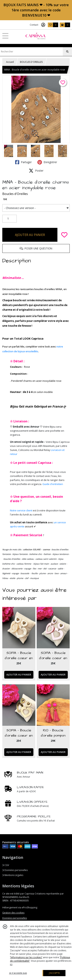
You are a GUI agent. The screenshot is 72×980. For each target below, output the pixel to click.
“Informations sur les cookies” (26, 957)
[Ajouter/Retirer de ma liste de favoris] (64, 235)
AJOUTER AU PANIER (30, 235)
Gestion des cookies (13, 913)
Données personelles (15, 870)
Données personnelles (15, 918)
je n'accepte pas (18, 973)
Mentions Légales (13, 875)
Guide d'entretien (53, 484)
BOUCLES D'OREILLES (31, 62)
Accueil (10, 62)
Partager (23, 162)
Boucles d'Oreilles (15, 194)
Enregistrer (47, 162)
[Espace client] (43, 25)
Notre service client (21, 510)
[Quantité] (10, 219)
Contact (34, 25)
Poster (36, 171)
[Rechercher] (67, 52)
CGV (6, 865)
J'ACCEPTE (54, 973)
